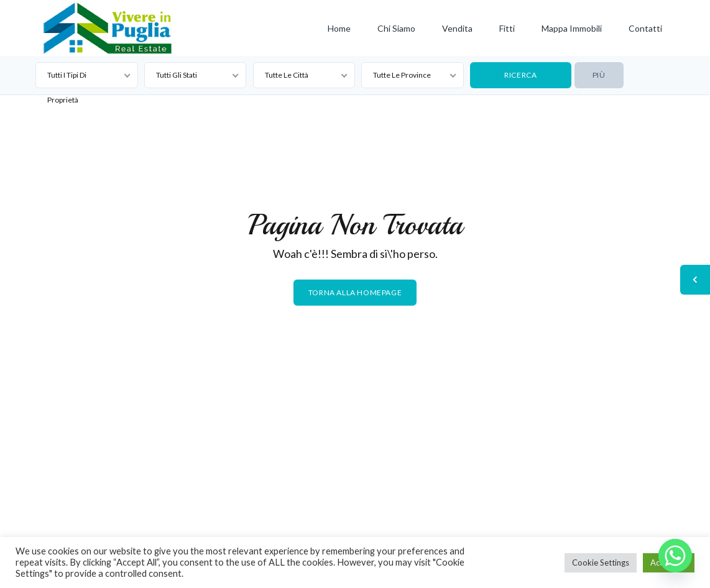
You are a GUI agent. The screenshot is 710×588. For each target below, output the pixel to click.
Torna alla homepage (355, 292)
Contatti (645, 28)
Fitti (507, 28)
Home (339, 28)
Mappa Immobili (572, 28)
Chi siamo (396, 28)
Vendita (457, 28)
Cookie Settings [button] (601, 563)
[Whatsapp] (675, 556)
